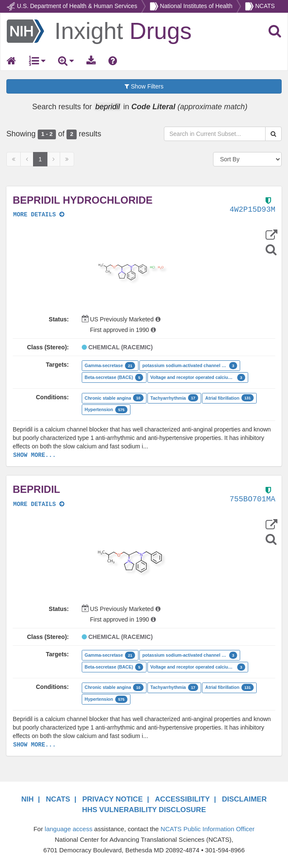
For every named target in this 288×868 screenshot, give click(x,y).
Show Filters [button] (144, 86)
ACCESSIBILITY (182, 799)
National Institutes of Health (196, 6)
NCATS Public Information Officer (208, 829)
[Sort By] (248, 159)
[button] (133, 272)
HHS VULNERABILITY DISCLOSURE (144, 810)
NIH (27, 799)
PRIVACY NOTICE (112, 799)
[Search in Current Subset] (215, 134)
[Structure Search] (271, 250)
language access (69, 829)
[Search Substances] (273, 134)
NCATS (265, 6)
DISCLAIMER (244, 799)
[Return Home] (99, 30)
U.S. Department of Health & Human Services (77, 6)
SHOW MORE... (35, 455)
